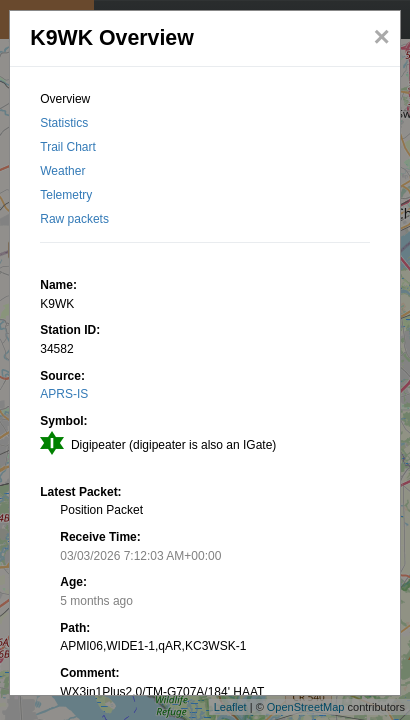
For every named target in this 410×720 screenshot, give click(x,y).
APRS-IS (64, 394)
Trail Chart (68, 147)
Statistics (64, 123)
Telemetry (66, 195)
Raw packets (74, 219)
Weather (62, 171)
